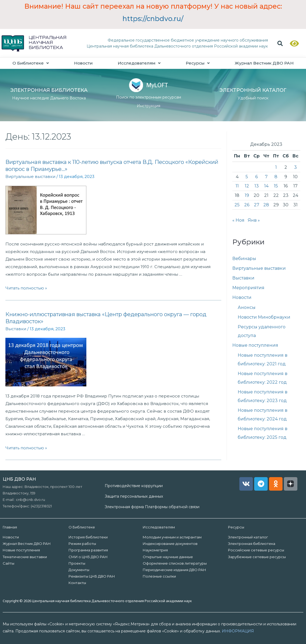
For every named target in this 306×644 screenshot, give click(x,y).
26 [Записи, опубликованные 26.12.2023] (247, 205)
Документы (79, 570)
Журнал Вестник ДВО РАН (27, 544)
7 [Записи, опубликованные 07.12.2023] (266, 177)
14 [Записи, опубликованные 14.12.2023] (266, 186)
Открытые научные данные (168, 557)
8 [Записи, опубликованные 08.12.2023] (276, 177)
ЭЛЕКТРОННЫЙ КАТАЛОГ (253, 90)
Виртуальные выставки (30, 177)
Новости (83, 63)
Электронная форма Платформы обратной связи (152, 507)
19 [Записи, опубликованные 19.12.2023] (247, 196)
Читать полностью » (26, 288)
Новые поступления (255, 345)
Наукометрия (155, 550)
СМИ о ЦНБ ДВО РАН (88, 557)
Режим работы (82, 544)
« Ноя (238, 220)
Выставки (16, 329)
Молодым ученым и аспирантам (172, 537)
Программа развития (88, 550)
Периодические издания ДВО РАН (174, 570)
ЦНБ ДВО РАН (19, 479)
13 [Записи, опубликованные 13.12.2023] (257, 186)
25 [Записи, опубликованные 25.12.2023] (237, 205)
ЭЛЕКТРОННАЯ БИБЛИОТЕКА (49, 90)
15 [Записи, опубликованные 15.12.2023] (276, 186)
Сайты (8, 563)
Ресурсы (197, 63)
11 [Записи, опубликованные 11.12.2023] (237, 186)
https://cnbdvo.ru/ (153, 19)
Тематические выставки (25, 557)
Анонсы (247, 308)
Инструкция (149, 106)
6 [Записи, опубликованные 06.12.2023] (256, 177)
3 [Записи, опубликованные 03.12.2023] (295, 168)
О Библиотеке (31, 63)
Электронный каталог (248, 537)
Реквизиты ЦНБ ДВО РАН (92, 576)
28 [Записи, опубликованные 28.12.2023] (266, 205)
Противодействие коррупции (134, 486)
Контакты (77, 583)
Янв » (254, 220)
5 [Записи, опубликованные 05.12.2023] (247, 177)
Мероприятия (248, 288)
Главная (10, 527)
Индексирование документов (170, 544)
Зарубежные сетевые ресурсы (257, 557)
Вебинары (244, 259)
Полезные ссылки (159, 576)
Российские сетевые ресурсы (256, 550)
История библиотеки (88, 537)
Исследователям (139, 63)
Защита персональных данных (134, 497)
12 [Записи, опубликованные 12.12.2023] (247, 186)
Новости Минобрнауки (264, 317)
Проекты (77, 563)
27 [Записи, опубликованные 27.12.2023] (257, 205)
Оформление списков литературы (175, 563)
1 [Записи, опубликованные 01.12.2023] (276, 168)
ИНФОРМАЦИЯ (238, 631)
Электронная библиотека (252, 544)
